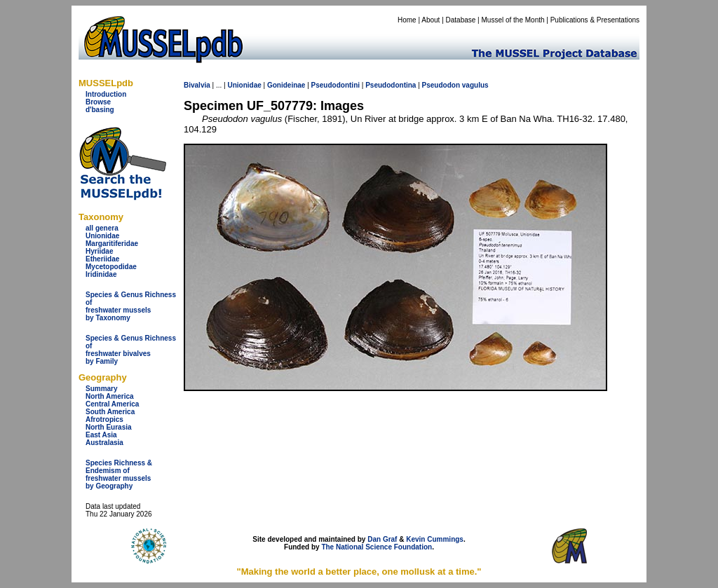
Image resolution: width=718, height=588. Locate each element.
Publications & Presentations (595, 20)
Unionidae (102, 236)
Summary (102, 389)
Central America (112, 404)
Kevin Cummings (435, 539)
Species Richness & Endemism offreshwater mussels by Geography (119, 474)
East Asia (101, 435)
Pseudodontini (336, 85)
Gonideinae (286, 85)
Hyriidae (99, 251)
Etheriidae (102, 259)
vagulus (475, 85)
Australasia (104, 443)
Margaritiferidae (112, 244)
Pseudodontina (391, 85)
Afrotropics (104, 419)
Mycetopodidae (111, 267)
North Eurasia (109, 427)
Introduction (106, 94)
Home (407, 20)
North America (110, 396)
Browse (98, 102)
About (431, 20)
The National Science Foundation (377, 547)
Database (461, 20)
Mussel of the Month (513, 20)
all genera (102, 228)
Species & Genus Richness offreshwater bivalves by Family (131, 350)
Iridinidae (101, 274)
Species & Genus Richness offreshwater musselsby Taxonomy (131, 306)
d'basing (100, 110)
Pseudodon (441, 85)
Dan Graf (382, 539)
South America (110, 412)
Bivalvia (197, 85)
